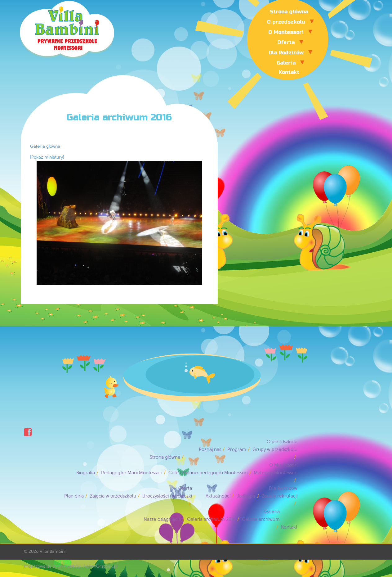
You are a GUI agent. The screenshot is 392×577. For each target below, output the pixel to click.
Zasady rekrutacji (280, 496)
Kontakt (289, 72)
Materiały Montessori (276, 473)
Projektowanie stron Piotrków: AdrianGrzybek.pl (71, 566)
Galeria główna (45, 146)
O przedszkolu (286, 22)
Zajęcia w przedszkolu (113, 496)
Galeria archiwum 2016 (211, 519)
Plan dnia (74, 496)
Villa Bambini (53, 551)
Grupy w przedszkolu (275, 450)
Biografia (86, 473)
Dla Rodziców (286, 53)
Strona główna (289, 12)
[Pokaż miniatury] (47, 157)
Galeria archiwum (261, 519)
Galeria (286, 63)
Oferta (286, 42)
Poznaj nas (210, 450)
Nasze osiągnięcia (162, 519)
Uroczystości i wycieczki (167, 496)
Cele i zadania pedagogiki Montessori (208, 473)
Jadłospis (246, 496)
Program (237, 450)
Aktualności (218, 496)
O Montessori (286, 32)
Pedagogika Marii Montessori (132, 473)
